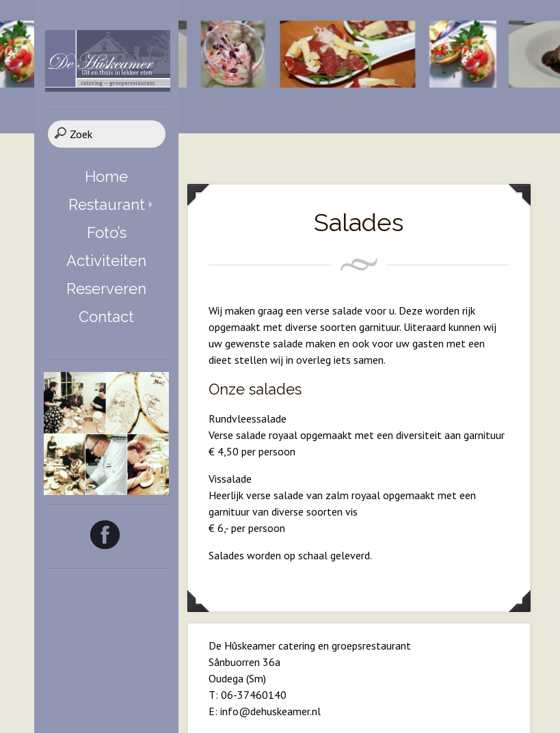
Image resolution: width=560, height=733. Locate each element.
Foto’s (107, 232)
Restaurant (107, 204)
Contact (106, 317)
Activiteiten (106, 261)
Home (106, 176)
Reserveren (106, 289)
